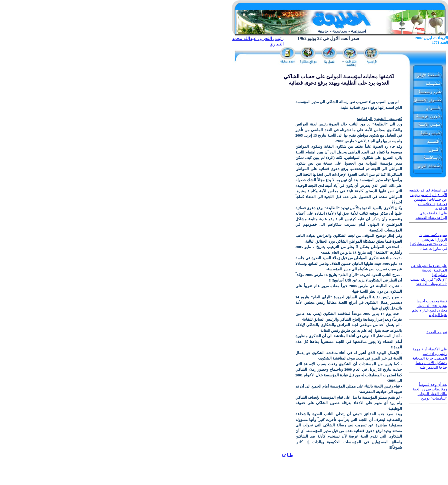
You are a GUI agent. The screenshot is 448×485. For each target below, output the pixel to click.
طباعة (287, 455)
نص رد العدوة (437, 332)
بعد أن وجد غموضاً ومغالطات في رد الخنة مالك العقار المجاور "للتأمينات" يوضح (430, 391)
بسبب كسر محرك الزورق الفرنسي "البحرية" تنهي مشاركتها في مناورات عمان (429, 242)
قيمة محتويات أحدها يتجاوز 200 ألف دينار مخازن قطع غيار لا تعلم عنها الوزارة (430, 308)
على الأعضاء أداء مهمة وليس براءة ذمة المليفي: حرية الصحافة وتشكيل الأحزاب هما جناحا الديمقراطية (430, 358)
